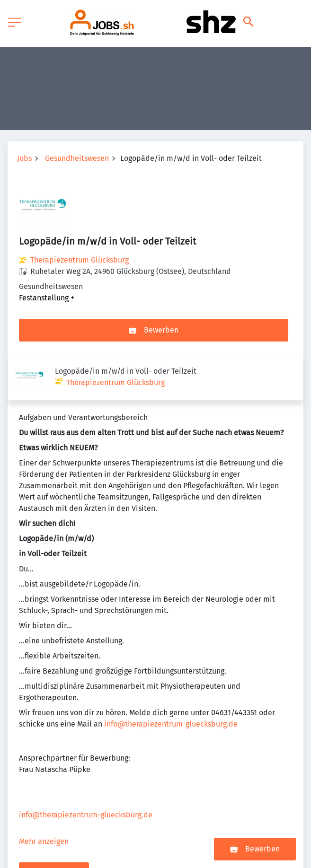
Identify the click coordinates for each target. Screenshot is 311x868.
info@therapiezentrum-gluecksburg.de (171, 677)
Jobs (24, 158)
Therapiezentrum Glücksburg (80, 260)
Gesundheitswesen (77, 158)
